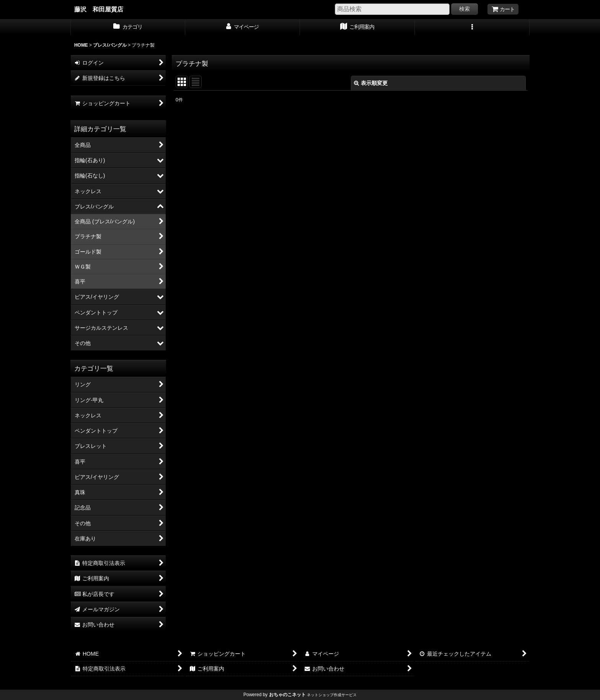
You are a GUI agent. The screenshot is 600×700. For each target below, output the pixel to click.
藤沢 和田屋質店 (99, 9)
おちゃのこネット (287, 695)
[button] (472, 28)
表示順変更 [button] (371, 83)
